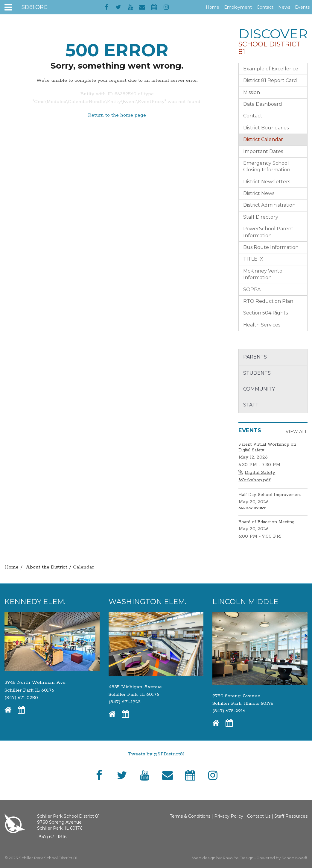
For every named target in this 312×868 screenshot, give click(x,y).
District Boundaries (266, 128)
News (284, 7)
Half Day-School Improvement (270, 495)
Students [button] (257, 373)
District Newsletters (267, 182)
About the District (47, 567)
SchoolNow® (295, 858)
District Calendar (263, 139)
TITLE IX (253, 259)
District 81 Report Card (270, 80)
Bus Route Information (271, 247)
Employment (239, 7)
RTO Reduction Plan (268, 301)
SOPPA (252, 289)
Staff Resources (291, 816)
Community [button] (259, 389)
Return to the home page (117, 115)
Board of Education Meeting (266, 522)
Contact (265, 7)
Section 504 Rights (265, 313)
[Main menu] (26, 7)
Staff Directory (261, 217)
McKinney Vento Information (263, 274)
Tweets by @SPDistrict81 (156, 754)
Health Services (262, 325)
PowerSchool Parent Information (268, 232)
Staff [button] (251, 405)
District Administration (269, 205)
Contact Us (259, 816)
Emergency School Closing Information (267, 166)
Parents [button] (255, 357)
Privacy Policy (229, 816)
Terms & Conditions (190, 816)
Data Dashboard (263, 104)
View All (297, 432)
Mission (252, 92)
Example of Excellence (271, 69)
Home (213, 7)
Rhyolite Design (239, 858)
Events (302, 7)
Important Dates (263, 151)
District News (259, 193)
